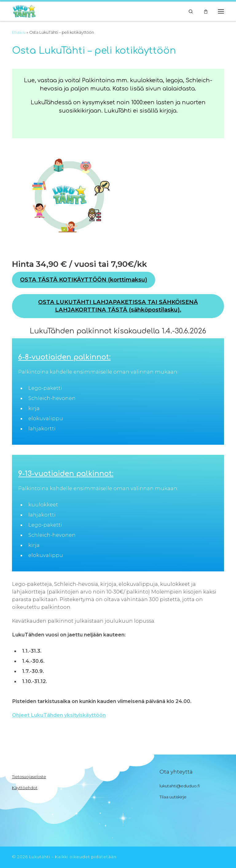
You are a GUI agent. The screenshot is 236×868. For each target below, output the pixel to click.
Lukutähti (40, 857)
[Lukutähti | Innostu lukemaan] (24, 11)
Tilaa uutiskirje (173, 797)
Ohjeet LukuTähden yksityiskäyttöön (59, 715)
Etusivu (19, 32)
